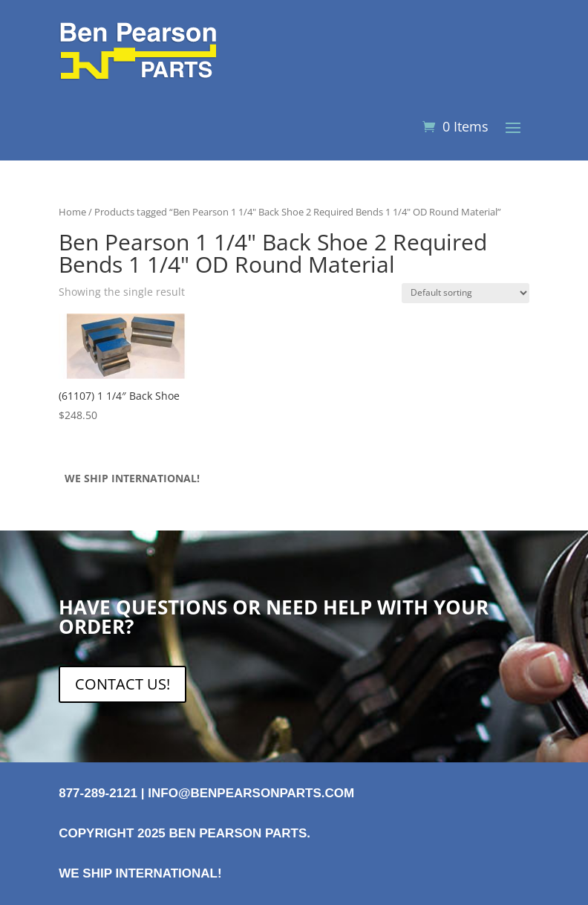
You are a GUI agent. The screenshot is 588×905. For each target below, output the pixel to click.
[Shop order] (465, 293)
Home (72, 212)
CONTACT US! (122, 684)
